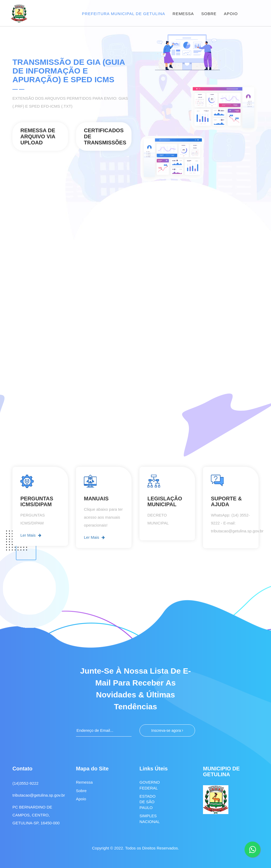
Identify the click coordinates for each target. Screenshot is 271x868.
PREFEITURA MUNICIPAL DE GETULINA (124, 14)
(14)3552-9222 (25, 783)
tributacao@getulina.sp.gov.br (39, 795)
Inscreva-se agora (167, 730)
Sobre (81, 790)
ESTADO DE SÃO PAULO (148, 802)
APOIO (231, 14)
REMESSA (183, 14)
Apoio (81, 799)
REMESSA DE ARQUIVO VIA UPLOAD (38, 136)
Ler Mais (31, 535)
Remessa (84, 782)
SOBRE (209, 14)
